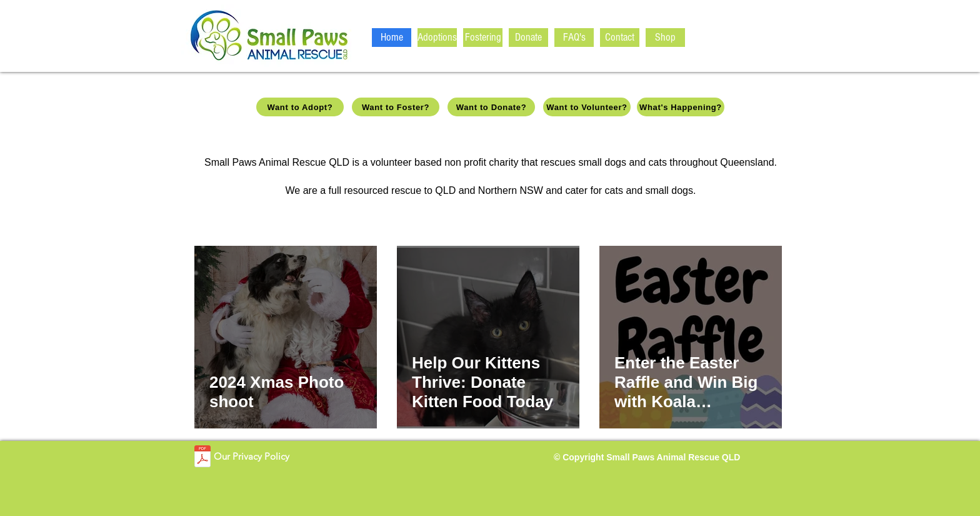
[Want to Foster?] (396, 107)
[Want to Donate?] (491, 107)
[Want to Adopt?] (300, 107)
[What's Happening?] (681, 107)
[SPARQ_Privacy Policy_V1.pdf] (202, 458)
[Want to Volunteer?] (587, 107)
